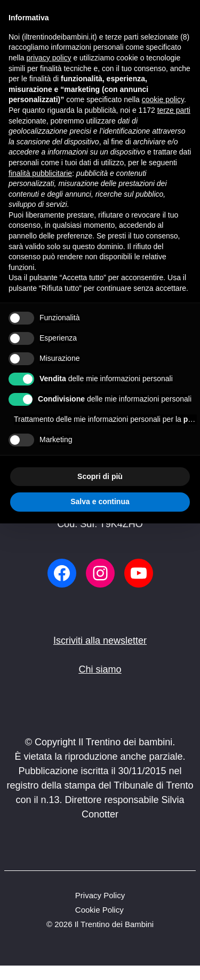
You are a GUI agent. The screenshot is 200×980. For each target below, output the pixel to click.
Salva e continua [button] (100, 501)
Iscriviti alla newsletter (100, 641)
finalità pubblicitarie (40, 173)
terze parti (174, 110)
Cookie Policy (99, 910)
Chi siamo (100, 669)
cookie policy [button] (163, 99)
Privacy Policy (100, 895)
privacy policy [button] (49, 58)
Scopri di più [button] (100, 476)
